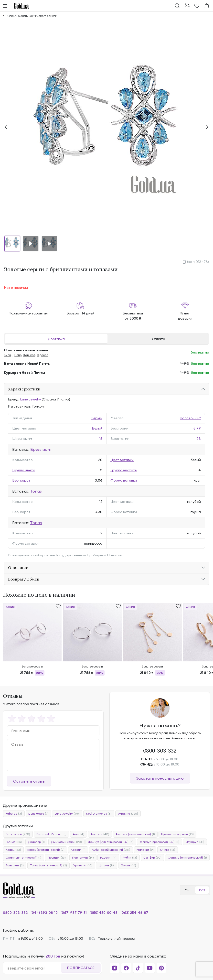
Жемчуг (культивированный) (111, 842)
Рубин (130, 858)
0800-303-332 (160, 751)
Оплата (159, 339)
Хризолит (83, 865)
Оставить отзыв (29, 781)
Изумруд (195, 842)
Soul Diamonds (99, 814)
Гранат (14, 842)
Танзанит (15, 865)
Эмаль (128, 865)
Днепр (17, 355)
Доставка (56, 339)
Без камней (18, 834)
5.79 (197, 428)
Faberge (14, 814)
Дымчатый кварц (66, 842)
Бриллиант (41, 449)
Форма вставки (124, 480)
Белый (97, 428)
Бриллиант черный (177, 834)
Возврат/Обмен (24, 579)
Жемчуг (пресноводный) (160, 842)
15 (101, 439)
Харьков (29, 355)
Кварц (13, 850)
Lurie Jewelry (31, 399)
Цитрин (107, 865)
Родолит (108, 858)
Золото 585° (191, 418)
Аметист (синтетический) (135, 834)
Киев (7, 355)
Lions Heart (38, 814)
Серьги (96, 418)
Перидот (57, 858)
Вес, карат (21, 480)
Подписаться (81, 968)
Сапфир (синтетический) (187, 858)
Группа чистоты (124, 470)
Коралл (78, 850)
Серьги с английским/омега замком (32, 16)
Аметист (100, 834)
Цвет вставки (122, 460)
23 (199, 439)
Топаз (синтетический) (48, 865)
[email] (34, 968)
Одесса (43, 355)
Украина (128, 814)
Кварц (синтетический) (46, 850)
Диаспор (36, 842)
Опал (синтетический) (23, 858)
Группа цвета (24, 470)
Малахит (145, 850)
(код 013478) (198, 262)
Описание (18, 568)
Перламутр (83, 858)
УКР (188, 890)
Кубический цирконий (111, 850)
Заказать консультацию (160, 778)
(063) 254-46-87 (134, 913)
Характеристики (24, 389)
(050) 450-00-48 (104, 913)
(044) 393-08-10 (44, 913)
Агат (79, 834)
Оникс (168, 850)
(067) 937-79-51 (74, 913)
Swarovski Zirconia (51, 834)
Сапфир (152, 858)
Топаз (36, 491)
